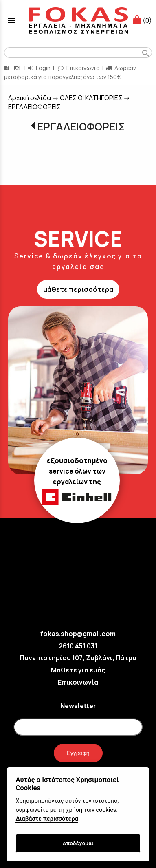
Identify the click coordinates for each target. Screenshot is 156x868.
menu (11, 20)
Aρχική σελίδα (30, 98)
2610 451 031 (78, 646)
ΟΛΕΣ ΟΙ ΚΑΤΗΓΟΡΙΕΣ (91, 98)
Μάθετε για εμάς (78, 670)
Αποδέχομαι (78, 843)
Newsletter (78, 706)
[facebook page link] (7, 68)
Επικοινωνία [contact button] (79, 68)
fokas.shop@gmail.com (78, 634)
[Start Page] (78, 20)
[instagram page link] (18, 68)
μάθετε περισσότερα (78, 289)
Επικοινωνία (78, 682)
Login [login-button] (39, 68)
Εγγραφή (78, 753)
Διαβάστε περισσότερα (47, 819)
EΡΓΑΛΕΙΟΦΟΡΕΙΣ (34, 107)
